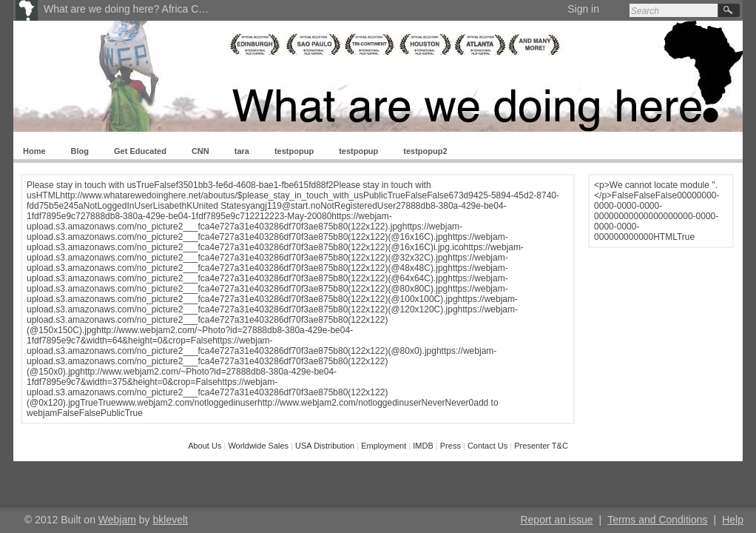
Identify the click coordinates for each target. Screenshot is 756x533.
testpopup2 (425, 151)
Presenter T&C (541, 446)
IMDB (423, 446)
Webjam (117, 520)
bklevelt (171, 520)
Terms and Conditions (657, 520)
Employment (384, 446)
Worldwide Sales (259, 446)
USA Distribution (326, 446)
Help (733, 520)
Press (450, 446)
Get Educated (140, 151)
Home (34, 151)
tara (242, 151)
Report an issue (556, 520)
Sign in (583, 9)
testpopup (294, 151)
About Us (206, 446)
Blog (80, 151)
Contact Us (487, 446)
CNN (200, 151)
